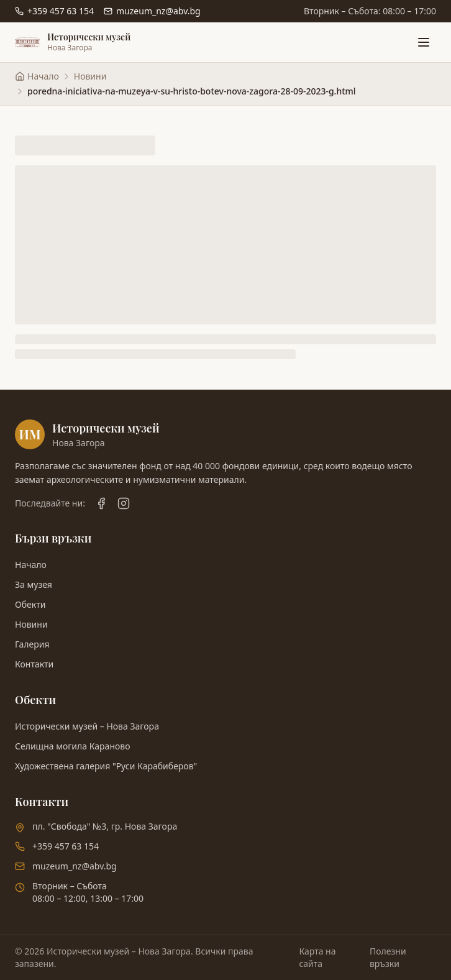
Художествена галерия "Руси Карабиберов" (106, 766)
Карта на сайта (317, 957)
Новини (90, 76)
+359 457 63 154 (66, 846)
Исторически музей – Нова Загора (87, 726)
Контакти (34, 664)
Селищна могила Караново (73, 746)
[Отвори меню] (424, 42)
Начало (31, 565)
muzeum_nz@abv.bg (75, 866)
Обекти (30, 604)
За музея (34, 584)
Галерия (32, 644)
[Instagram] (124, 503)
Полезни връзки (388, 957)
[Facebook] (101, 503)
